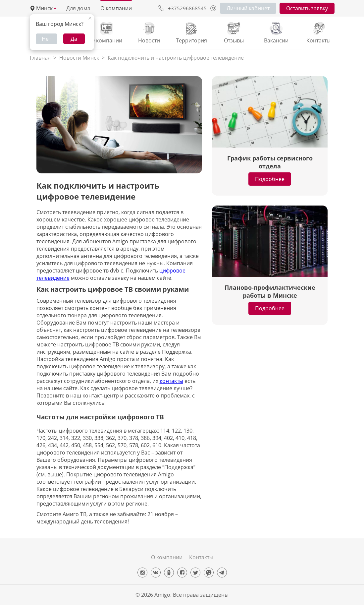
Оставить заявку (307, 8)
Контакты (201, 557)
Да (74, 39)
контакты (171, 381)
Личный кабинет (248, 8)
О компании (116, 8)
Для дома (78, 8)
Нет (46, 39)
